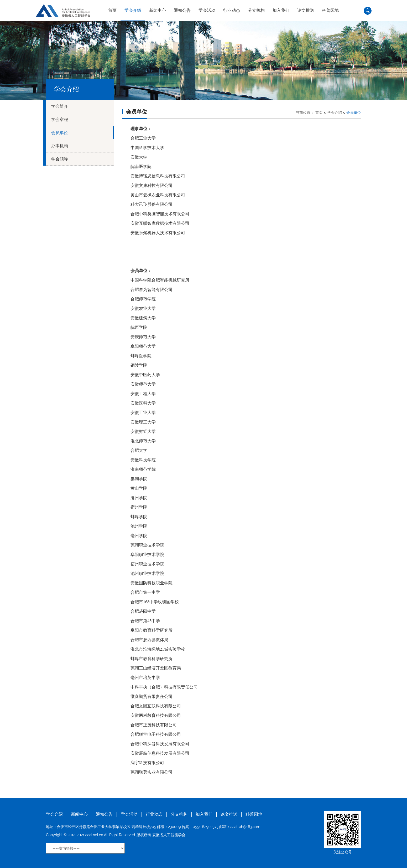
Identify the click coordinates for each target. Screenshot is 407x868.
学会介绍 (133, 10)
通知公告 (182, 10)
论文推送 (306, 10)
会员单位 (60, 133)
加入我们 (281, 10)
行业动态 (232, 10)
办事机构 (60, 146)
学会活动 (207, 10)
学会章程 (60, 119)
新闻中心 (158, 10)
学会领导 (60, 159)
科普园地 (330, 10)
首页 (112, 10)
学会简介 (60, 106)
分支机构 (256, 10)
